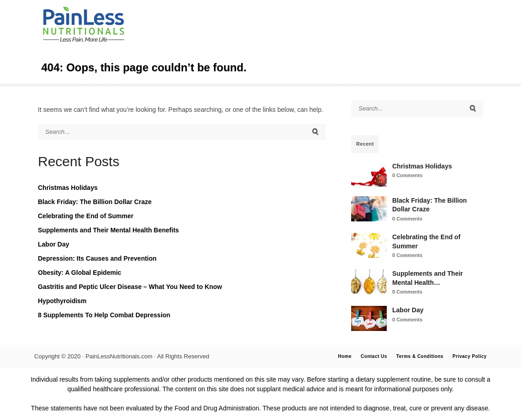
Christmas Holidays (68, 188)
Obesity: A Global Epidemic (80, 273)
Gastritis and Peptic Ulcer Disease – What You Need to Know (130, 287)
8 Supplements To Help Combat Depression (104, 315)
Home (345, 356)
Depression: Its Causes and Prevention (97, 258)
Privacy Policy (470, 356)
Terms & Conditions (420, 356)
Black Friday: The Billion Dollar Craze (95, 202)
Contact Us (374, 356)
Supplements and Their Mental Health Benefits (108, 230)
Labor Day (53, 244)
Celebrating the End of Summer (86, 216)
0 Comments (407, 175)
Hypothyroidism (62, 301)
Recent (365, 144)
